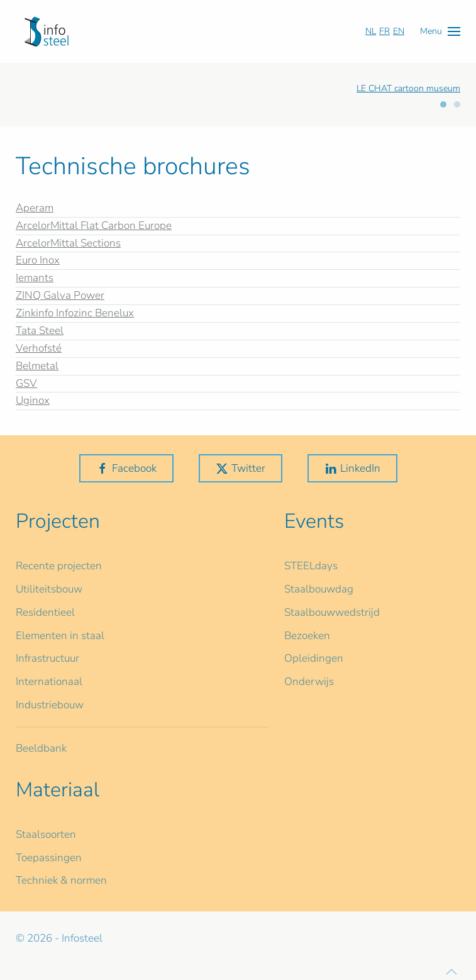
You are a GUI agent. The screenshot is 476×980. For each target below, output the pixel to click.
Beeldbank (41, 748)
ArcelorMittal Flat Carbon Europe (94, 226)
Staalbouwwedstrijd (332, 612)
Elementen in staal (60, 636)
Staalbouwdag (319, 589)
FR (385, 31)
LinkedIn (352, 468)
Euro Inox (38, 260)
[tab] (443, 104)
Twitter (241, 468)
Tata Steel (40, 331)
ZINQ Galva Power (60, 295)
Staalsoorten (46, 834)
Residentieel (45, 612)
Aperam (35, 208)
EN (399, 31)
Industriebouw (50, 705)
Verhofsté (39, 348)
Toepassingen (49, 858)
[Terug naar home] (47, 31)
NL (371, 31)
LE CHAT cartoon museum (408, 88)
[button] (440, 31)
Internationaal (49, 682)
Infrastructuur (47, 658)
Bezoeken (307, 636)
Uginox (33, 400)
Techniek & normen (61, 880)
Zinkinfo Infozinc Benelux (75, 313)
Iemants (35, 278)
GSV (26, 383)
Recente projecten (59, 566)
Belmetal (37, 366)
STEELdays (311, 566)
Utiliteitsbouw (49, 589)
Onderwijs (309, 682)
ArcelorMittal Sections (68, 243)
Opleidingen (314, 658)
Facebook (126, 468)
